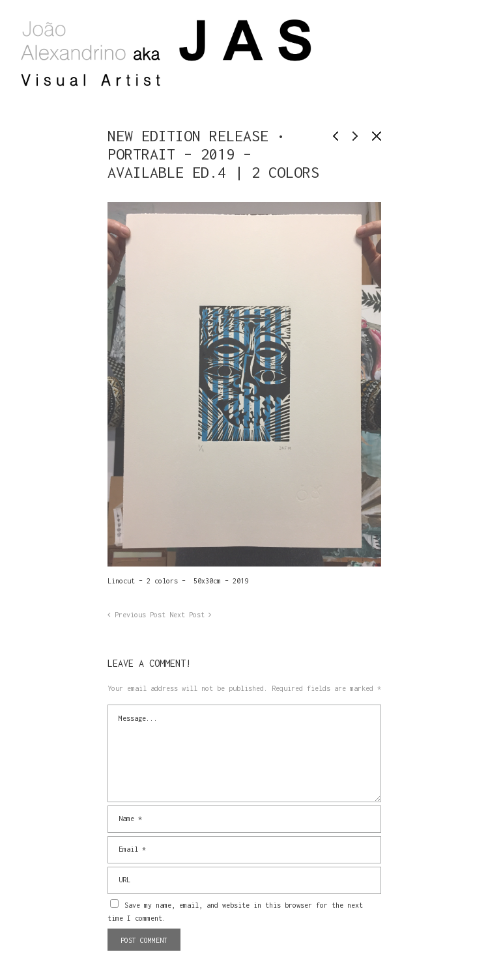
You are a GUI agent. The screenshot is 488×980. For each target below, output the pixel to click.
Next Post (187, 615)
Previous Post (140, 615)
